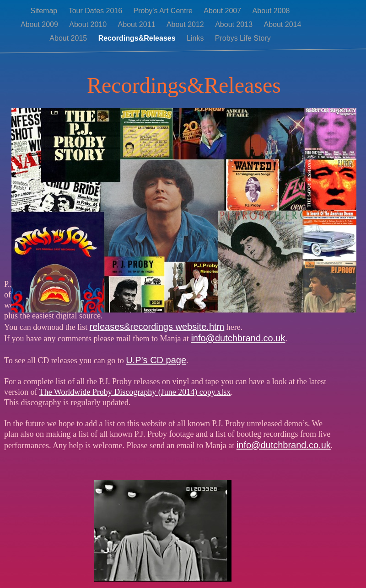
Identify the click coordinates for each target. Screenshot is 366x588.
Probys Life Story (243, 38)
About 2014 (282, 24)
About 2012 (186, 24)
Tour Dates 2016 (97, 11)
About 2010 (89, 24)
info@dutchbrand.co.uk (238, 338)
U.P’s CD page (156, 360)
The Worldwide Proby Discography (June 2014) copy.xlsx (135, 392)
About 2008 (271, 11)
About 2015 (69, 38)
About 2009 (40, 24)
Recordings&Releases (138, 38)
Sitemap (45, 11)
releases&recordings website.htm (157, 327)
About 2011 (138, 24)
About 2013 (235, 24)
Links (196, 38)
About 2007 (223, 11)
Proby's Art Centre (164, 11)
